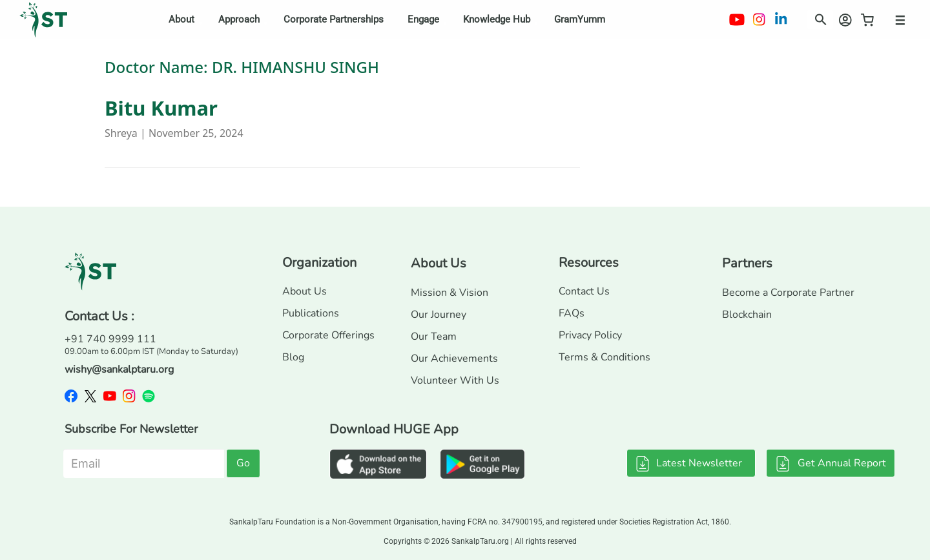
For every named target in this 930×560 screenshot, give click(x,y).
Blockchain (747, 315)
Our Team (434, 337)
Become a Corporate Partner (788, 293)
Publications (311, 313)
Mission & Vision (449, 293)
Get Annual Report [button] (831, 463)
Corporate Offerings (328, 335)
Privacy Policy (590, 335)
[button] (817, 17)
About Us (305, 291)
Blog (293, 357)
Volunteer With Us (455, 380)
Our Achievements (454, 358)
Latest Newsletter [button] (688, 463)
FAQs (572, 313)
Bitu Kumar (161, 108)
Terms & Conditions (604, 357)
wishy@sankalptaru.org (119, 369)
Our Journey (439, 315)
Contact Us (584, 291)
